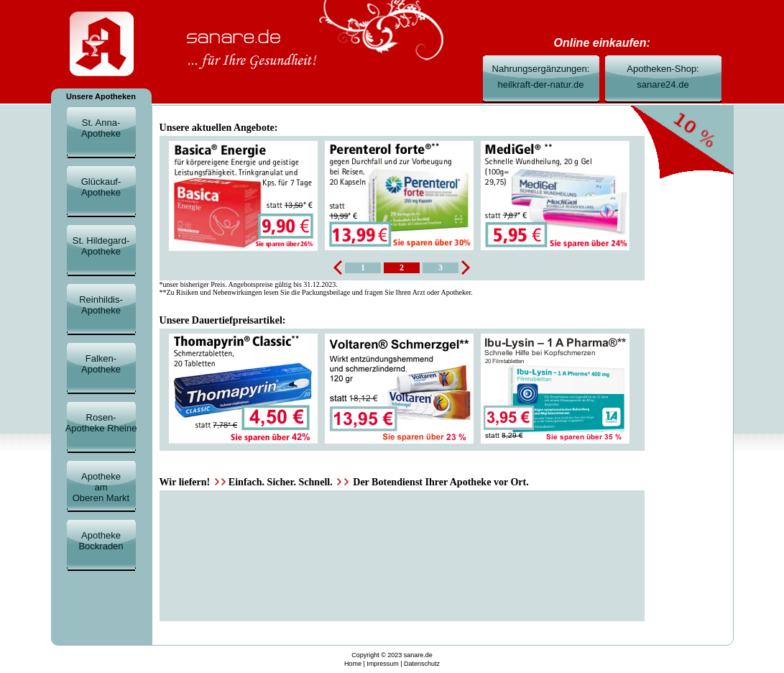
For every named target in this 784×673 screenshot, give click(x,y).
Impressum (383, 664)
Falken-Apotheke (101, 364)
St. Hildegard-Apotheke (101, 246)
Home (353, 664)
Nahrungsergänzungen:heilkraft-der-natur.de (541, 77)
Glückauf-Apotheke (101, 187)
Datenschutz (422, 664)
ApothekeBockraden (101, 541)
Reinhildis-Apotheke (101, 305)
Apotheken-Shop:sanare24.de (663, 77)
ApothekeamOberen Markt (101, 487)
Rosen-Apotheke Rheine (101, 423)
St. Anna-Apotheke (101, 128)
